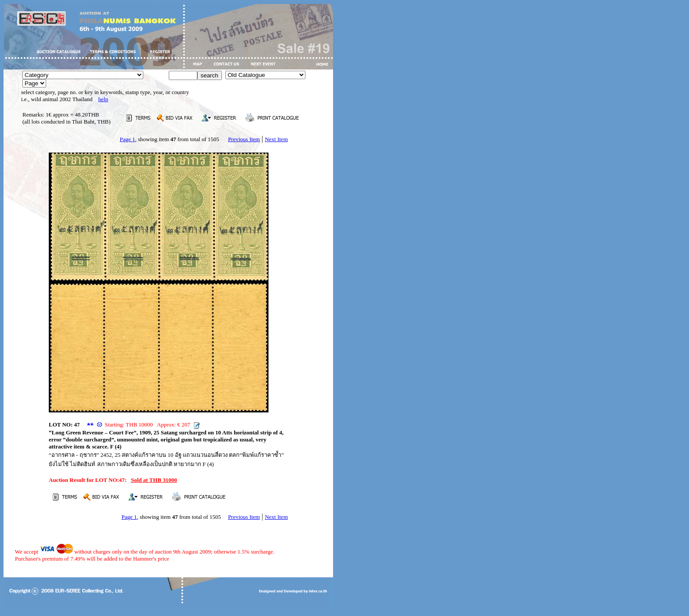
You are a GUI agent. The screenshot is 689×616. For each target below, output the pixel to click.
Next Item (276, 139)
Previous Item (244, 139)
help (103, 99)
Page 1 (127, 139)
